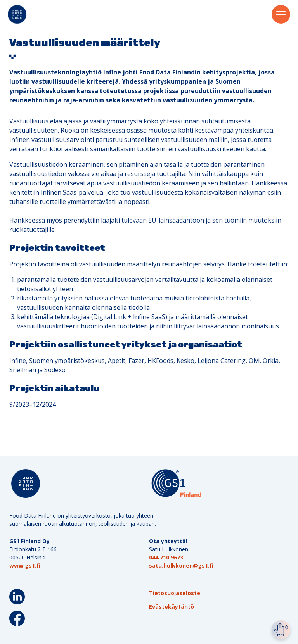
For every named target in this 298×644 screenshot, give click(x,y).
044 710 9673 (166, 557)
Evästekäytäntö (172, 607)
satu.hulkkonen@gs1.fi (181, 565)
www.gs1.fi (25, 565)
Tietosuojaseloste (175, 593)
